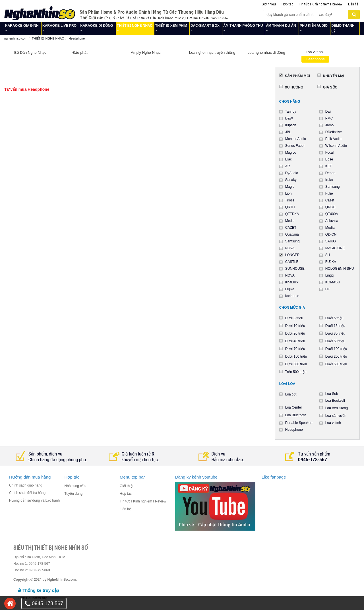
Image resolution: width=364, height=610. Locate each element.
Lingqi (330, 275)
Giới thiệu (269, 4)
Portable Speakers (299, 423)
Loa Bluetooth (296, 415)
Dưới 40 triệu (295, 341)
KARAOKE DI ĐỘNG (97, 26)
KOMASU (333, 282)
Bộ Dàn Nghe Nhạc (30, 52)
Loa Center (294, 407)
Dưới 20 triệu (295, 333)
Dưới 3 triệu (294, 318)
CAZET (291, 228)
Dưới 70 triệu (295, 349)
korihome (292, 296)
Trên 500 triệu (296, 372)
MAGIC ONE (335, 248)
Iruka (329, 180)
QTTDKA (292, 214)
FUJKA (331, 262)
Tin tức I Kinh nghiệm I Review (321, 4)
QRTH (290, 207)
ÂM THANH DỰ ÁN (281, 26)
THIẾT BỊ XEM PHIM (171, 26)
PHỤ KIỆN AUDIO (314, 26)
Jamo (329, 125)
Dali (328, 112)
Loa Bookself (335, 401)
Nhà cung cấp (75, 486)
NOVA (290, 248)
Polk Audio (333, 139)
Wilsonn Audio (336, 146)
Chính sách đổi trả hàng (27, 493)
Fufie (329, 193)
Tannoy (291, 112)
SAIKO (331, 241)
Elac (288, 159)
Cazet (330, 200)
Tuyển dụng (74, 494)
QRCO (330, 207)
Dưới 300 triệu (296, 364)
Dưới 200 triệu (336, 356)
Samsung (333, 187)
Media (290, 221)
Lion (288, 193)
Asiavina (332, 221)
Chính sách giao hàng (26, 485)
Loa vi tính (314, 52)
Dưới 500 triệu (336, 364)
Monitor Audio (296, 139)
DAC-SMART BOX (205, 26)
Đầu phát (80, 52)
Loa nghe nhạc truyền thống (212, 52)
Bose (329, 159)
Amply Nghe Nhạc (146, 52)
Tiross (290, 200)
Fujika (290, 289)
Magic (290, 187)
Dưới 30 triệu (335, 333)
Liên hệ (353, 4)
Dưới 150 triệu (296, 356)
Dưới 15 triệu (335, 326)
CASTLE (292, 262)
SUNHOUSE (295, 269)
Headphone (315, 59)
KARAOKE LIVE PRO (59, 26)
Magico (291, 152)
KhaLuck (292, 282)
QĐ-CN (331, 234)
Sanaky (291, 180)
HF (328, 289)
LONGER (292, 255)
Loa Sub (332, 394)
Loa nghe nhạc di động (266, 52)
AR (288, 166)
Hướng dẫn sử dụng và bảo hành (34, 500)
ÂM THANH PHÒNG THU (243, 26)
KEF (329, 166)
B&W (289, 118)
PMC (329, 118)
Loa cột (291, 394)
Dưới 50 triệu (335, 341)
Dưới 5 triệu (334, 318)
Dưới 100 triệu (336, 349)
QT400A (332, 214)
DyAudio (292, 173)
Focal (329, 152)
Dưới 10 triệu (295, 326)
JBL (288, 132)
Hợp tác (287, 4)
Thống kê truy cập (38, 590)
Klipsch (291, 125)
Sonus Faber (295, 146)
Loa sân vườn (336, 416)
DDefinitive (334, 132)
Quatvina (292, 234)
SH (328, 255)
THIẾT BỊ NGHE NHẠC (135, 26)
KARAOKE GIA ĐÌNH (22, 26)
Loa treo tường (337, 408)
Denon (330, 173)
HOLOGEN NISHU (340, 269)
